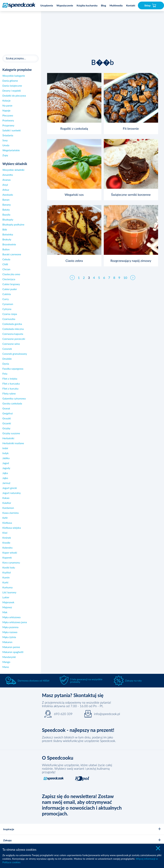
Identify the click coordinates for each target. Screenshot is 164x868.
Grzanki (7, 423)
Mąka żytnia (9, 637)
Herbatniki (8, 438)
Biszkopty (8, 219)
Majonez (7, 607)
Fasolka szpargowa (13, 369)
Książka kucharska (87, 5)
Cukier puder (10, 289)
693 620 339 (63, 714)
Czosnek (7, 349)
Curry (6, 299)
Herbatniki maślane (13, 443)
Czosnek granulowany (15, 354)
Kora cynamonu (11, 562)
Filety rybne (9, 393)
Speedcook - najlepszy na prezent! (78, 730)
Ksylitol (7, 572)
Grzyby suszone (11, 433)
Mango (6, 662)
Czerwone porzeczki (14, 339)
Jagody (6, 468)
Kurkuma (7, 587)
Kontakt (131, 5)
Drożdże (7, 359)
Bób (5, 229)
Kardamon (8, 508)
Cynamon (8, 304)
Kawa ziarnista (10, 513)
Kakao (6, 498)
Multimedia (116, 5)
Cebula (6, 259)
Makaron (7, 642)
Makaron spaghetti (13, 652)
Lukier (6, 597)
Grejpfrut (8, 413)
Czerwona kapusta (13, 334)
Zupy (5, 155)
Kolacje (6, 100)
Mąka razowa (10, 632)
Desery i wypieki (12, 91)
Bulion (6, 249)
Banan (6, 200)
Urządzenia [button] (47, 5)
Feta (5, 374)
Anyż (5, 185)
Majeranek (8, 602)
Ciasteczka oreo (11, 274)
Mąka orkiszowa (11, 617)
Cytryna (7, 309)
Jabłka (6, 458)
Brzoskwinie (9, 244)
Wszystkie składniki (13, 170)
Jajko (5, 478)
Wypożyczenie (65, 5)
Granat (6, 408)
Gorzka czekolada (12, 403)
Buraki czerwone (12, 254)
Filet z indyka (10, 379)
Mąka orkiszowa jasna (15, 622)
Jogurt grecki (10, 488)
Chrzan (6, 269)
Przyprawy (8, 125)
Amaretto (8, 175)
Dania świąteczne (12, 86)
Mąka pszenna (10, 627)
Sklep (150, 5)
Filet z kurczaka (11, 383)
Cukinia (7, 294)
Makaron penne (11, 647)
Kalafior (7, 503)
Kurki (5, 582)
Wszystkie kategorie (14, 76)
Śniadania (8, 135)
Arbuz (6, 190)
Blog (103, 5)
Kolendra (7, 548)
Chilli (5, 264)
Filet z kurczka (10, 388)
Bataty (6, 210)
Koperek (7, 557)
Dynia (6, 364)
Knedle (6, 543)
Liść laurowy (9, 592)
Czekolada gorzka (12, 324)
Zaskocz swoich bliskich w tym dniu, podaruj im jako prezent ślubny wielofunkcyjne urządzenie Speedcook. (79, 739)
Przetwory (8, 120)
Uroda (6, 145)
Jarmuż (6, 483)
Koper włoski (10, 553)
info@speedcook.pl (107, 714)
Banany (7, 205)
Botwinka (8, 234)
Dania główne (10, 81)
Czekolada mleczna (13, 329)
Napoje (6, 110)
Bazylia (6, 214)
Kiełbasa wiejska (12, 528)
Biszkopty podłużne (13, 224)
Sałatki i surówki (12, 130)
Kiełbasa (7, 523)
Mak (5, 612)
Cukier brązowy (11, 284)
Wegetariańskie (11, 150)
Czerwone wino (11, 344)
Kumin (6, 577)
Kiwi (5, 533)
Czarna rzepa (10, 314)
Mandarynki (9, 657)
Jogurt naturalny (12, 493)
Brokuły (7, 239)
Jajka (5, 473)
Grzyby (6, 428)
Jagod (6, 463)
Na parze (7, 105)
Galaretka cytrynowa (14, 398)
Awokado (8, 195)
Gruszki (7, 418)
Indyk (6, 453)
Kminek (7, 538)
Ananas (7, 180)
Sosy (5, 140)
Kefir (5, 518)
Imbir (5, 448)
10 (125, 275)
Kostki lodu (9, 567)
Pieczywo (8, 115)
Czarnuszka (9, 319)
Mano (6, 667)
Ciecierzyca (9, 279)
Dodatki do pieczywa (14, 95)
